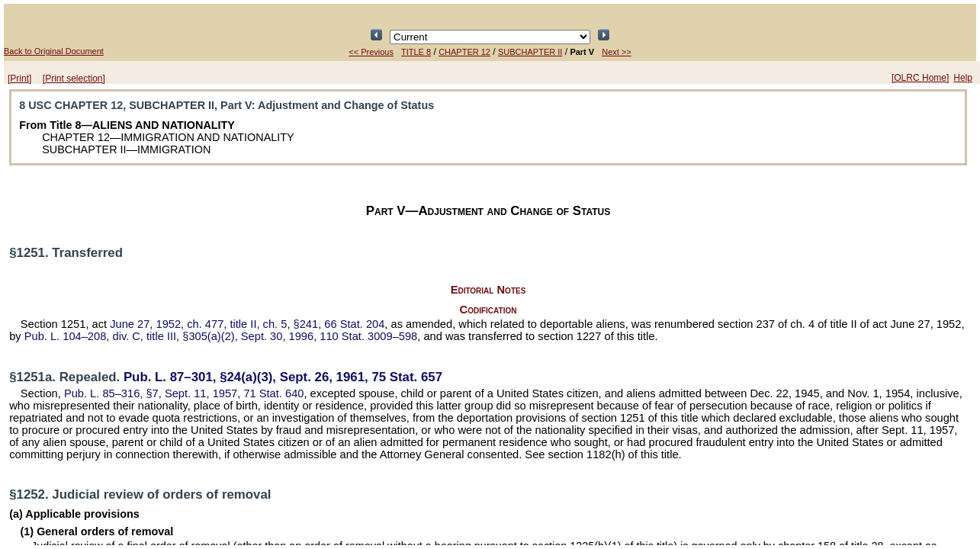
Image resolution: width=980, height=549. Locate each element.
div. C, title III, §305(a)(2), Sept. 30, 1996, (221, 336)
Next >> (617, 52)
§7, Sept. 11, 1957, (184, 393)
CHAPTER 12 (464, 52)
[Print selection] (74, 79)
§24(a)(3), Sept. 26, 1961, (283, 377)
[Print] (19, 79)
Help (963, 78)
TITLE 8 (416, 52)
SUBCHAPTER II (530, 52)
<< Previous (371, 52)
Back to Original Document (54, 51)
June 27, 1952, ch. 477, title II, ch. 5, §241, (247, 324)
